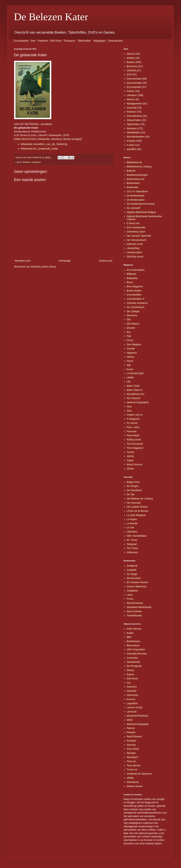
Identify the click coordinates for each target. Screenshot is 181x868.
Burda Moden (134, 291)
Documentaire (134, 79)
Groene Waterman (137, 586)
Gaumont (132, 687)
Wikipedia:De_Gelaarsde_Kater (40, 149)
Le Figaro (132, 519)
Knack (130, 369)
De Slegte (132, 574)
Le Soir (131, 527)
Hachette (132, 691)
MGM (130, 720)
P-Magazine (133, 419)
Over (33, 41)
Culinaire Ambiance (137, 303)
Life (129, 382)
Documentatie (134, 83)
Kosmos (131, 699)
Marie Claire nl (135, 390)
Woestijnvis (133, 782)
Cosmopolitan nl (135, 299)
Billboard (131, 274)
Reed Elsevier (134, 736)
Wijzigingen (100, 41)
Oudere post (106, 261)
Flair (129, 336)
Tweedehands (134, 616)
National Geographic (138, 402)
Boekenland (133, 183)
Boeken (27, 162)
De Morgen (133, 486)
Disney (130, 670)
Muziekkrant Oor (136, 394)
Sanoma (131, 745)
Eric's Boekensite (136, 227)
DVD (129, 74)
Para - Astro (133, 427)
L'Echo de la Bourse (138, 511)
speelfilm (131, 149)
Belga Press (133, 482)
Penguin (131, 732)
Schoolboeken (134, 116)
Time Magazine (135, 448)
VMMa (130, 778)
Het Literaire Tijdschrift (139, 236)
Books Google (72, 139)
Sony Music (133, 749)
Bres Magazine (135, 286)
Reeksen (131, 112)
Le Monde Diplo (135, 373)
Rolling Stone (134, 440)
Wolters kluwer (135, 786)
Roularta (131, 741)
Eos (129, 332)
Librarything (133, 248)
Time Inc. (132, 761)
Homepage (65, 261)
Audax (130, 633)
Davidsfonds (133, 662)
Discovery (132, 315)
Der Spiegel (133, 311)
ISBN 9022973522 (26, 139)
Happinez (132, 353)
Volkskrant (132, 552)
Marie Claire (133, 386)
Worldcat (57, 139)
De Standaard (134, 490)
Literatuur (36, 162)
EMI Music (132, 678)
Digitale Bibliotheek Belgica (141, 212)
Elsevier (131, 328)
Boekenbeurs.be (136, 179)
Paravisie (132, 431)
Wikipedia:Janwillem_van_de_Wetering (44, 144)
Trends (130, 452)
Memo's (131, 99)
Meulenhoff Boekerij (137, 716)
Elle (129, 319)
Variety (130, 456)
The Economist (135, 444)
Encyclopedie (21, 41)
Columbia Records (137, 654)
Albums (131, 54)
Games (131, 91)
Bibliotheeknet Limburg (139, 167)
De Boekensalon (136, 200)
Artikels (131, 58)
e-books (131, 141)
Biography (132, 278)
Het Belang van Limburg (140, 499)
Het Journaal (134, 503)
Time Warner (134, 766)
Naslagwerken (134, 104)
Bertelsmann (134, 641)
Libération (132, 532)
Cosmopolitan (134, 295)
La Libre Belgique (136, 515)
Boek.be (131, 171)
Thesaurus (69, 41)
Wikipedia (44, 139)
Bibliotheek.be (134, 162)
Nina (129, 411)
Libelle (130, 377)
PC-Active (132, 423)
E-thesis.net (133, 223)
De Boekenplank (136, 196)
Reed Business (135, 603)
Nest (129, 407)
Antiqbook (132, 566)
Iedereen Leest (135, 244)
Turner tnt (132, 770)
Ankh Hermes (134, 629)
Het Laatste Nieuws (137, 507)
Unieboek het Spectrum (139, 774)
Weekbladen (133, 132)
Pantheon (43, 41)
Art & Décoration (136, 270)
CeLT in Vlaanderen (137, 191)
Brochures (132, 66)
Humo (130, 361)
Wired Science (135, 464)
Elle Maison (133, 324)
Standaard (132, 757)
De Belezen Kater (51, 17)
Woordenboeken (136, 137)
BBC (129, 637)
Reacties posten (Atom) (43, 267)
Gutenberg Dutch (136, 232)
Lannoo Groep (135, 707)
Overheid (132, 108)
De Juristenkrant (136, 307)
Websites (132, 128)
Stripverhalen (134, 120)
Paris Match (133, 435)
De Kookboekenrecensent (141, 204)
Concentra (132, 658)
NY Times (132, 540)
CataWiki (132, 570)
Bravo (130, 282)
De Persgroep (134, 666)
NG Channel (133, 398)
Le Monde (132, 523)
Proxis (130, 599)
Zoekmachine (115, 41)
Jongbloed (132, 591)
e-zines (131, 145)
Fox (129, 683)
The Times (132, 548)
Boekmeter (133, 187)
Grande (131, 349)
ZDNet (130, 469)
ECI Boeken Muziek (137, 582)
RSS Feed (56, 41)
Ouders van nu (135, 415)
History (131, 357)
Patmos (131, 728)
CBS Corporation (136, 649)
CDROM (131, 70)
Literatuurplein (134, 252)
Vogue (130, 460)
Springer (131, 753)
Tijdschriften (84, 41)
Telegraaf (132, 544)
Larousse (132, 712)
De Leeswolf (133, 208)
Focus (130, 340)
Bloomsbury (133, 645)
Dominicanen (134, 578)
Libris (130, 595)
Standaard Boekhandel (139, 607)
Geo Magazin (134, 344)
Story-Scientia (134, 611)
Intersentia (132, 695)
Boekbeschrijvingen (137, 175)
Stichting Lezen (135, 257)
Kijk (129, 365)
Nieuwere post (23, 261)
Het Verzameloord (136, 240)
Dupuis (131, 674)
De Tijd (131, 494)
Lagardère (132, 703)
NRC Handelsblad (136, 536)
